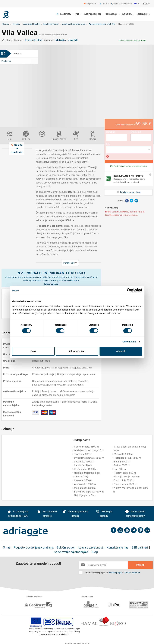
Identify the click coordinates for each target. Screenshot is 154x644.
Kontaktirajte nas (117, 548)
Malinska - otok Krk (67, 40)
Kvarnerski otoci (34, 40)
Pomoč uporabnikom (121, 4)
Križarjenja (113, 14)
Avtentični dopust (94, 14)
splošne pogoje (116, 573)
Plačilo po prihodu (104, 514)
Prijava (140, 565)
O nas (7, 548)
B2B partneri (140, 548)
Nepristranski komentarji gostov (135, 514)
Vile (79, 14)
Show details (129, 342)
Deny (33, 351)
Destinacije (143, 14)
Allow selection (77, 351)
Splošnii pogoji (51, 284)
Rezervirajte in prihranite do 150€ (18, 514)
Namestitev (67, 14)
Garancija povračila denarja (75, 514)
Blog (95, 552)
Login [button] (105, 4)
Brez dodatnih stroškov (47, 514)
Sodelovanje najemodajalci (71, 552)
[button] (137, 4)
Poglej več (6, 61)
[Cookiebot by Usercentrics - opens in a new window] (129, 290)
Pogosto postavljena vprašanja (34, 548)
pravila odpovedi (133, 573)
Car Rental (128, 14)
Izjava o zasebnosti (91, 548)
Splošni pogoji (66, 548)
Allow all (121, 351)
